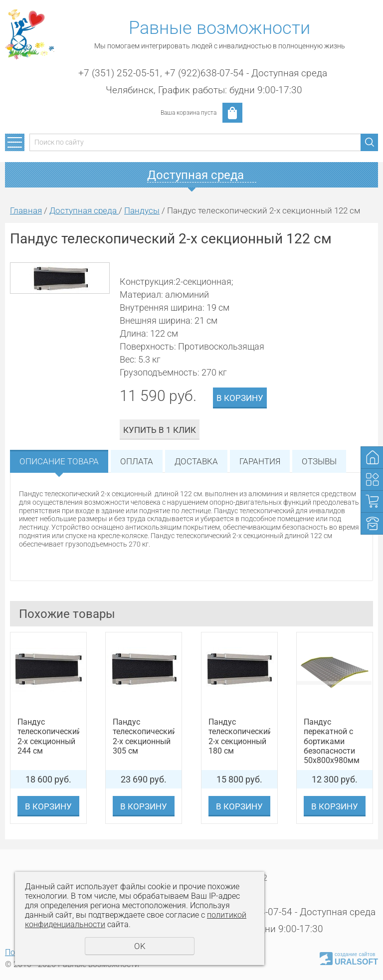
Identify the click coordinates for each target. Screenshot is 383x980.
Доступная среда (84, 210)
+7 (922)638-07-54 (204, 73)
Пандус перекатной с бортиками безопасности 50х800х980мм (332, 741)
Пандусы (142, 210)
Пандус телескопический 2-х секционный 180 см (239, 736)
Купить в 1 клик (160, 430)
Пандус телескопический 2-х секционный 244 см (48, 736)
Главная (26, 210)
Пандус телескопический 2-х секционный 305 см (144, 736)
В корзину (240, 398)
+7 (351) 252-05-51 (119, 73)
